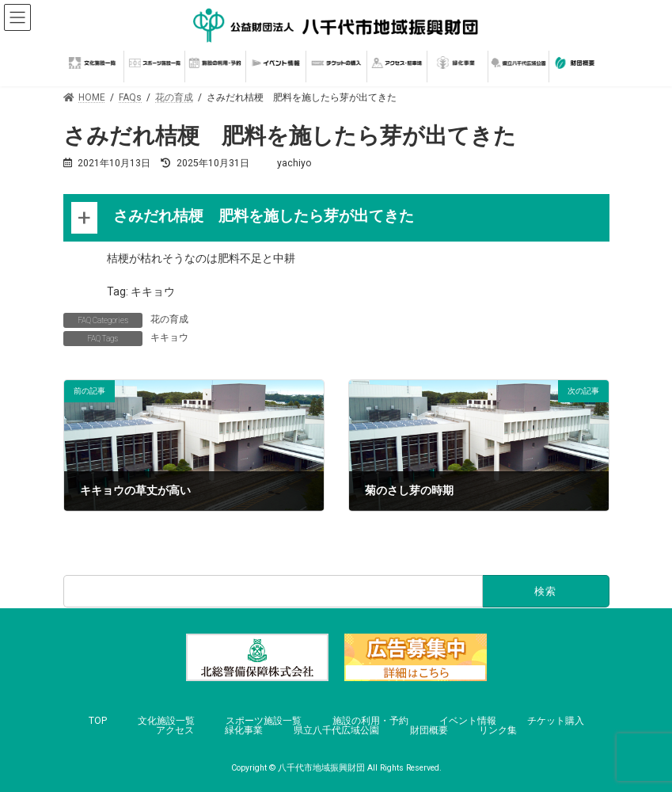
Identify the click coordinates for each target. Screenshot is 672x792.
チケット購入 (556, 721)
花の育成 (169, 319)
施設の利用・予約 (370, 721)
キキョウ (169, 337)
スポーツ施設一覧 (264, 721)
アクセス (175, 730)
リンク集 (498, 730)
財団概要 (429, 730)
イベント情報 (468, 721)
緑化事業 (244, 730)
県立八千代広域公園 (336, 730)
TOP (98, 721)
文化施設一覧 (166, 721)
